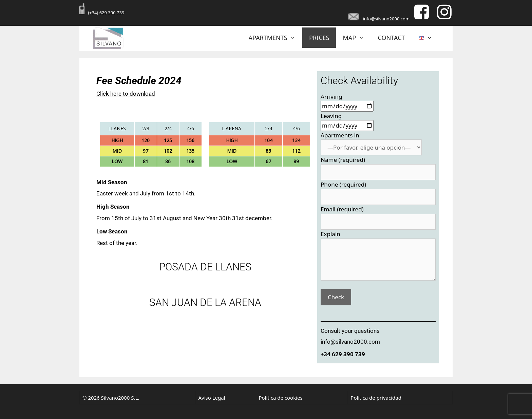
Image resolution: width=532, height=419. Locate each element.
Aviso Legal (212, 398)
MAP (357, 38)
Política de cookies (281, 398)
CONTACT (392, 38)
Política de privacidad (376, 398)
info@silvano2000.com (386, 19)
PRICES (319, 38)
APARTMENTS (276, 38)
